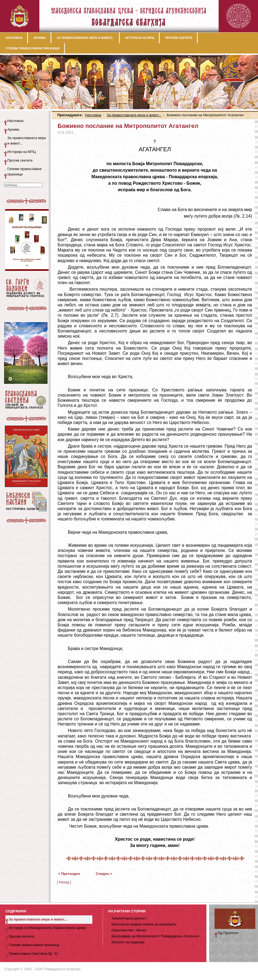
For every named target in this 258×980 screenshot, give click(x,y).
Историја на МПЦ (22, 152)
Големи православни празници (24, 172)
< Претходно (69, 874)
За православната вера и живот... (134, 115)
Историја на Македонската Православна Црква (47, 928)
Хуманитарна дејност (129, 918)
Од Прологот (228, 933)
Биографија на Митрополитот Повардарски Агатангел (155, 936)
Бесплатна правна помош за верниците (144, 924)
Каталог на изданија (128, 942)
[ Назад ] (64, 882)
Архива (13, 129)
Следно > (104, 874)
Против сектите (20, 160)
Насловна (93, 115)
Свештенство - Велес (129, 930)
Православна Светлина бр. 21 (33, 954)
